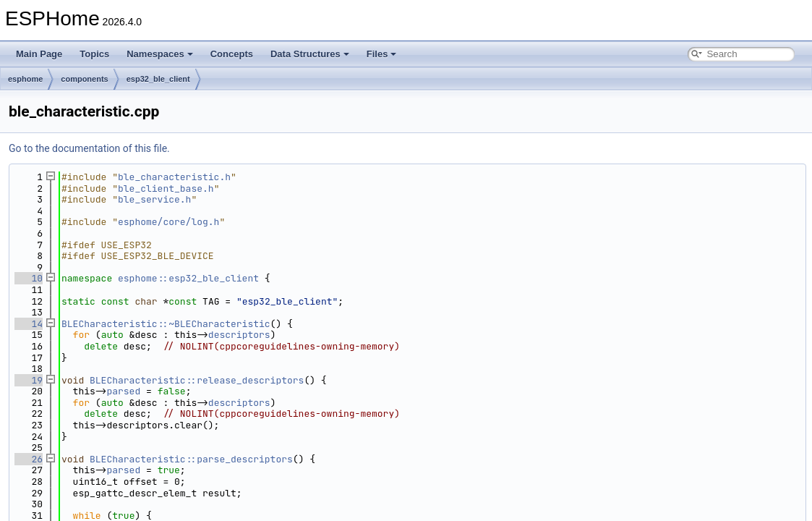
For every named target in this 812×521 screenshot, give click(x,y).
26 (29, 459)
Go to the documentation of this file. (89, 148)
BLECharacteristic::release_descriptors (197, 380)
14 (29, 324)
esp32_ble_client (158, 79)
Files (382, 54)
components (84, 79)
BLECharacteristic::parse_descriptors (191, 459)
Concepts (232, 54)
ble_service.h (154, 199)
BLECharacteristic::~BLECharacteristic (166, 324)
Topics (94, 54)
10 (29, 278)
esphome (25, 79)
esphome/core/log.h (168, 222)
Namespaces (160, 54)
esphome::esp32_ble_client (188, 278)
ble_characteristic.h (174, 177)
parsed (123, 391)
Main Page (39, 54)
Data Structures (310, 54)
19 (29, 380)
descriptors (239, 335)
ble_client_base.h (166, 189)
